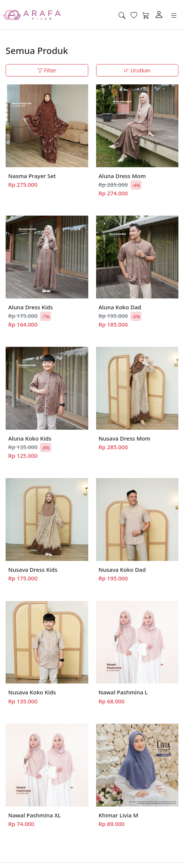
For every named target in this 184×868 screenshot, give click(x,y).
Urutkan (137, 70)
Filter (47, 70)
